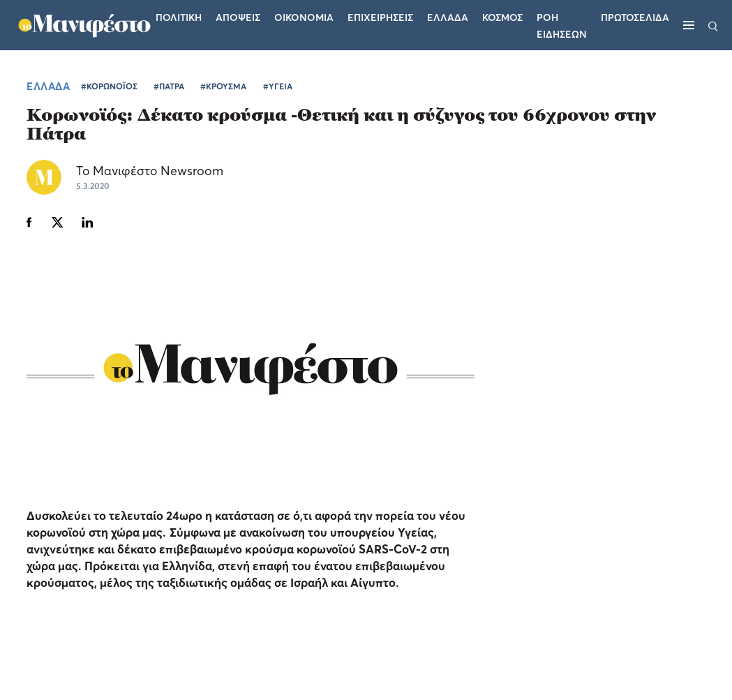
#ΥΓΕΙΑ (278, 86)
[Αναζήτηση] (713, 25)
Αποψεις (238, 17)
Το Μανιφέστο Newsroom (150, 171)
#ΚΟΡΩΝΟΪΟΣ (109, 86)
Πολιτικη (179, 17)
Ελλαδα (448, 17)
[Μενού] (689, 25)
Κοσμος (502, 17)
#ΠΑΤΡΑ (169, 86)
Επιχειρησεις (380, 17)
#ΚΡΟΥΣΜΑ (223, 86)
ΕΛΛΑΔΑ (48, 86)
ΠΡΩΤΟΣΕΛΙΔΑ (635, 17)
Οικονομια (304, 17)
